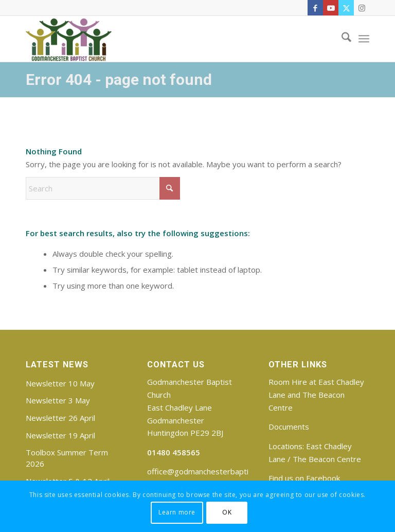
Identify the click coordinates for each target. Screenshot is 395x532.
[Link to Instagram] (362, 8)
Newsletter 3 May (58, 400)
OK (227, 512)
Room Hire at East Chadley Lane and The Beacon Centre (316, 395)
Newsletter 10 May (60, 383)
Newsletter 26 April (60, 418)
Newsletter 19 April (60, 435)
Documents (289, 427)
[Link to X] (346, 8)
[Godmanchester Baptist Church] (69, 39)
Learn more (177, 512)
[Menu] (364, 39)
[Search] (341, 39)
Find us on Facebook (304, 478)
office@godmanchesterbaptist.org (208, 471)
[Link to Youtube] (331, 8)
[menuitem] (341, 39)
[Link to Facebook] (315, 8)
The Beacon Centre (327, 459)
